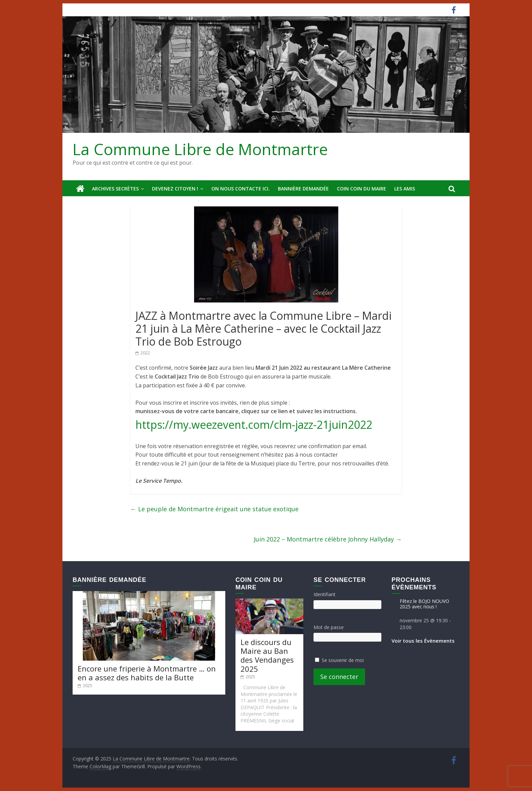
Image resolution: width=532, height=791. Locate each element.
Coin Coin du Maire (362, 189)
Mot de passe (329, 627)
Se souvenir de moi (343, 660)
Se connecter (339, 677)
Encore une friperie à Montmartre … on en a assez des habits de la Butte (147, 673)
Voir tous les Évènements (423, 641)
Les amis (405, 189)
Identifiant (325, 594)
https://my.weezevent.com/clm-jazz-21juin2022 (254, 425)
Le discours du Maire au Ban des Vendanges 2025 (267, 655)
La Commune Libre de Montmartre (200, 149)
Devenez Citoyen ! (175, 189)
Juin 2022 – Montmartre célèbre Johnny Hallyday (328, 539)
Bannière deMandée (303, 189)
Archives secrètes (115, 189)
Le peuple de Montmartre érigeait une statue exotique (214, 509)
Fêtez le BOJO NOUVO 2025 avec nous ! (424, 604)
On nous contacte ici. (241, 189)
